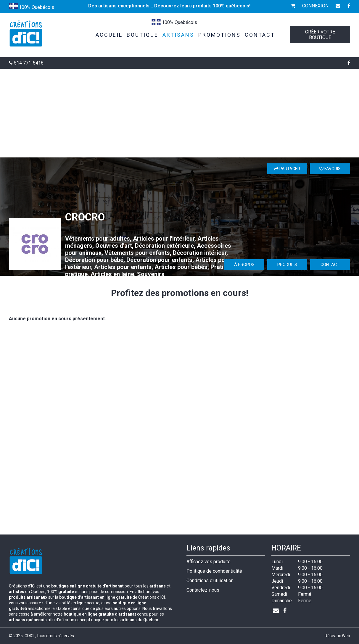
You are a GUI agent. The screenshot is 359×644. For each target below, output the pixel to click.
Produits (287, 265)
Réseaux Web (337, 636)
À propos (244, 265)
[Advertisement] (180, 113)
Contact (330, 265)
